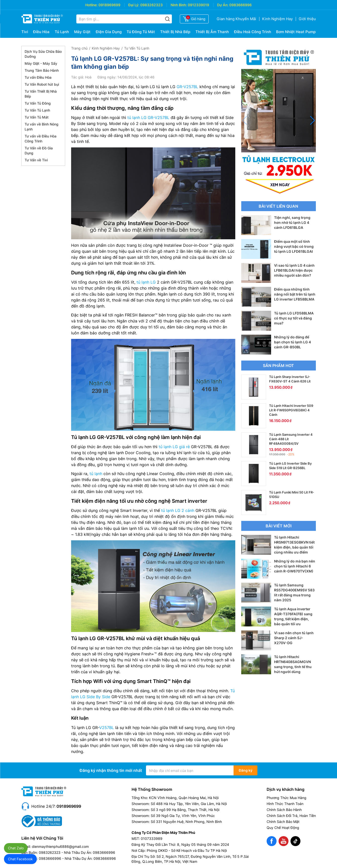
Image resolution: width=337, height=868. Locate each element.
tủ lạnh (96, 474)
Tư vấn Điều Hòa (38, 77)
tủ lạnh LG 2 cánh (178, 510)
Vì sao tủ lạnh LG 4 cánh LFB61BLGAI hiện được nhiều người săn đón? (294, 270)
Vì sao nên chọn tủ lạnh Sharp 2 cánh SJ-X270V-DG (294, 638)
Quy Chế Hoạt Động (283, 828)
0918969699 (109, 5)
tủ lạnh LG (146, 282)
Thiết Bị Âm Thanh (212, 32)
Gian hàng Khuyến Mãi (236, 19)
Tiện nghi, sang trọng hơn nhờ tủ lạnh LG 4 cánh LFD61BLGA (292, 222)
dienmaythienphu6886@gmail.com (60, 846)
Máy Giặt (82, 32)
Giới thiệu (307, 19)
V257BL (107, 728)
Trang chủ (79, 48)
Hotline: (91, 5)
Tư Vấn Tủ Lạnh (37, 110)
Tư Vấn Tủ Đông (38, 103)
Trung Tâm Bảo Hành (42, 70)
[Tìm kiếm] (167, 19)
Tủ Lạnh (62, 32)
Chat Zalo (16, 848)
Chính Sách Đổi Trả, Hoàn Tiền (291, 816)
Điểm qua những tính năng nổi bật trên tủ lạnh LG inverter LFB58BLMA (295, 294)
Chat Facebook (20, 859)
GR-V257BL (187, 87)
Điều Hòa (41, 32)
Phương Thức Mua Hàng (287, 798)
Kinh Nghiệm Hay (277, 19)
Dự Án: (223, 5)
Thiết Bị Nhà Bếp (175, 32)
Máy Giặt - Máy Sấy (41, 63)
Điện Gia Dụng (109, 32)
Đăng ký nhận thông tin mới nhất (111, 770)
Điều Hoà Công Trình (253, 32)
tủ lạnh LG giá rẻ (174, 447)
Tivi (25, 32)
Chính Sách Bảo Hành (284, 810)
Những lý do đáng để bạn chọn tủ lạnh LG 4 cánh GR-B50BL (292, 342)
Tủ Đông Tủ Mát (141, 32)
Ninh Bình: (179, 5)
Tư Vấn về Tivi (36, 160)
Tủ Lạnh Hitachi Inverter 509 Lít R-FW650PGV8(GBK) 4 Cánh (291, 410)
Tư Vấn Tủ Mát (37, 117)
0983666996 (241, 5)
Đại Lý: (134, 5)
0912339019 (198, 5)
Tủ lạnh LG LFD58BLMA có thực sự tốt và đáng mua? (294, 318)
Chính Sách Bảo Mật (283, 822)
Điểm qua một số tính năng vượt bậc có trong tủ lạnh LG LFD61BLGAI (294, 246)
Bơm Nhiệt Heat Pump (296, 32)
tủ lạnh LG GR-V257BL (148, 118)
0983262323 (151, 5)
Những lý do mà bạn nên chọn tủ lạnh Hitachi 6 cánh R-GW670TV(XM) (295, 566)
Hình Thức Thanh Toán (285, 804)
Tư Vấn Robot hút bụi (42, 84)
